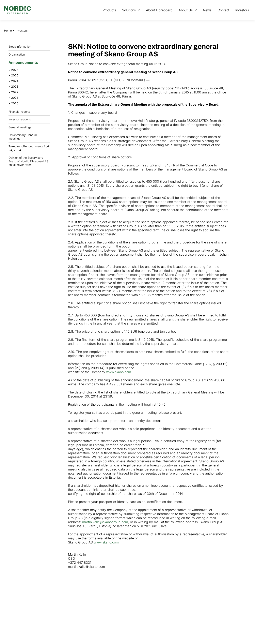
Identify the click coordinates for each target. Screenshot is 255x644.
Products (109, 10)
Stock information (21, 47)
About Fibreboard (159, 10)
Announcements (24, 63)
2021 (14, 98)
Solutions (131, 10)
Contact (223, 10)
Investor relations (20, 119)
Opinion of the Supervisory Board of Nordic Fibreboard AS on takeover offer (28, 161)
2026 (15, 70)
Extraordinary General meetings (29, 137)
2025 (15, 75)
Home (8, 31)
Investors (242, 10)
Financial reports (20, 111)
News (207, 10)
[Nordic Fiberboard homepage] (18, 10)
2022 (15, 92)
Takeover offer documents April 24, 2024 (29, 148)
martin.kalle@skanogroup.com (105, 522)
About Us (188, 10)
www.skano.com (119, 372)
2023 (15, 86)
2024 (15, 81)
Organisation (18, 54)
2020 (15, 103)
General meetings (21, 127)
